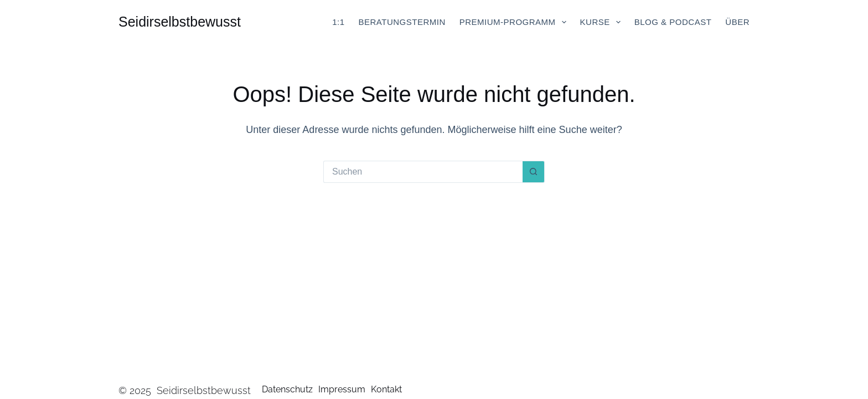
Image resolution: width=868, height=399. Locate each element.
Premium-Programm (515, 22)
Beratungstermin (402, 22)
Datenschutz (287, 389)
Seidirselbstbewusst (180, 22)
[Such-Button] (534, 172)
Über (737, 22)
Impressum (342, 389)
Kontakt (386, 389)
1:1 (338, 22)
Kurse (603, 22)
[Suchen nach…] (423, 172)
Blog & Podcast (673, 22)
